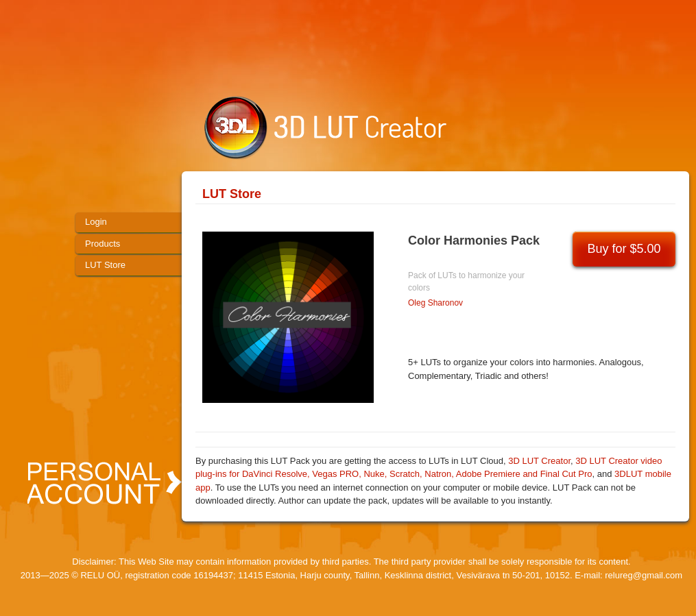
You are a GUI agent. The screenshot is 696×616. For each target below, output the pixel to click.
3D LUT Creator (539, 461)
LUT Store (232, 194)
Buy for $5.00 (624, 249)
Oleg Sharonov (435, 303)
